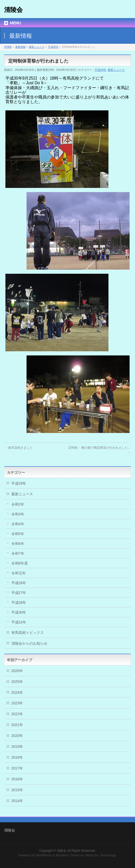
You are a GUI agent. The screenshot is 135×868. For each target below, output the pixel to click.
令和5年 (18, 534)
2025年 (17, 682)
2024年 (17, 692)
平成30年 (100, 70)
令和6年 (18, 544)
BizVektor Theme (68, 855)
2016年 (17, 779)
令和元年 (19, 573)
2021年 (17, 725)
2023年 (17, 703)
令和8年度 (20, 563)
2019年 (17, 747)
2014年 (17, 801)
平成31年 (19, 622)
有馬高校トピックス (28, 633)
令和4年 (18, 524)
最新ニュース (116, 70)
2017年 (17, 768)
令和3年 (18, 514)
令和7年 (18, 553)
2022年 (17, 714)
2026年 (17, 671)
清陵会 (13, 10)
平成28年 (19, 603)
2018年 (17, 757)
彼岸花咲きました (18, 448)
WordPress (44, 855)
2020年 (17, 736)
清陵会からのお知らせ (29, 643)
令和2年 (18, 504)
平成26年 (19, 583)
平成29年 (19, 483)
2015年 (17, 790)
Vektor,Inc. (92, 855)
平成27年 (19, 593)
